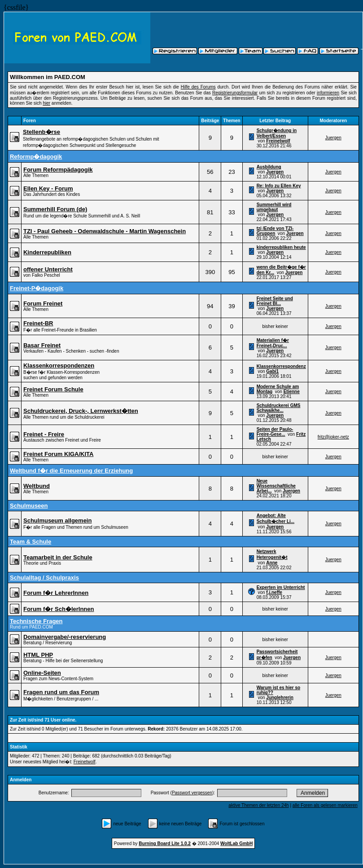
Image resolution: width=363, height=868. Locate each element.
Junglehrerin (280, 697)
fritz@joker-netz (333, 437)
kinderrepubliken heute (281, 247)
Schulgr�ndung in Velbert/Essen (277, 133)
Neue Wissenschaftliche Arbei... (276, 486)
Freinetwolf (278, 141)
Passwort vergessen (192, 793)
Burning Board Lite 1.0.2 (165, 844)
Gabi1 (272, 371)
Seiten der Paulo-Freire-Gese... (275, 432)
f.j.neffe (274, 592)
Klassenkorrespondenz (281, 366)
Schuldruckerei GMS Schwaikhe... (279, 408)
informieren (328, 93)
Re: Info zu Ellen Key (279, 186)
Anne (272, 563)
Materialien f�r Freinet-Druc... (273, 343)
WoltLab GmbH (236, 844)
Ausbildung (269, 167)
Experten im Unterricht (281, 587)
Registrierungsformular (235, 93)
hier (46, 103)
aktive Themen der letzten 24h (258, 805)
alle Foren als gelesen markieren (325, 805)
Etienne (292, 392)
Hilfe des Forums (198, 87)
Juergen (333, 138)
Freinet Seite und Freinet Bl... (275, 301)
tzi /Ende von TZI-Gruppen (275, 231)
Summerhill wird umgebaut (274, 207)
